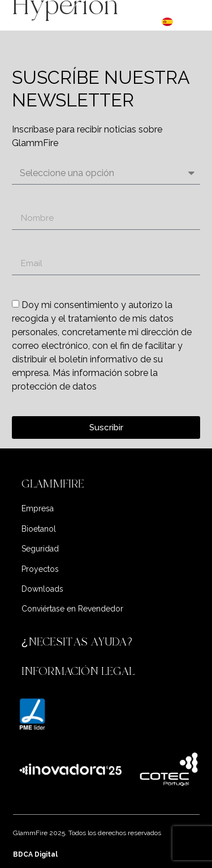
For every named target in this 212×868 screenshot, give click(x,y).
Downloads (42, 589)
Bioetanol (39, 529)
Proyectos (40, 569)
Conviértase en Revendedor (72, 609)
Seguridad (40, 549)
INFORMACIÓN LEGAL (78, 671)
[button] (106, 484)
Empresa (38, 508)
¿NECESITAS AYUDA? (79, 642)
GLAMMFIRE (53, 484)
